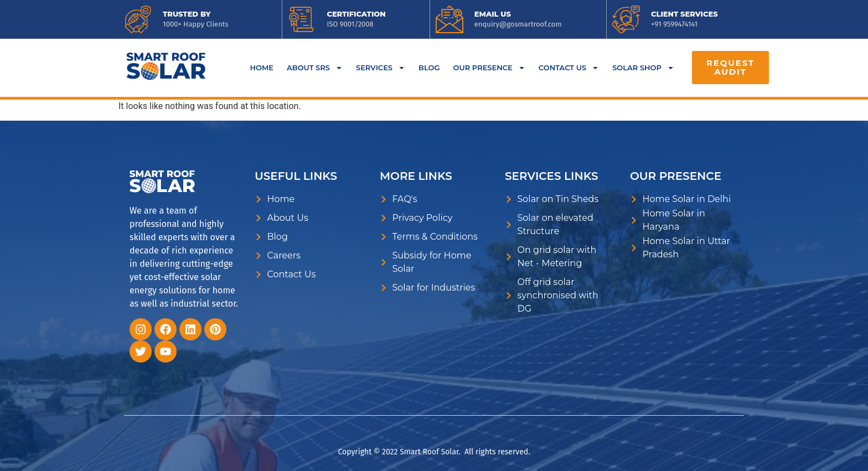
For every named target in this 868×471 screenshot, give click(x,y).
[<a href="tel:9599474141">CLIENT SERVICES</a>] (626, 19)
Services (381, 68)
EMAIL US (493, 14)
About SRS (315, 68)
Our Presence (489, 68)
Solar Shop (643, 68)
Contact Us (569, 68)
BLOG (429, 68)
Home (262, 68)
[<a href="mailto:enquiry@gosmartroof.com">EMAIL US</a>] (449, 19)
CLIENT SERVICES (684, 14)
